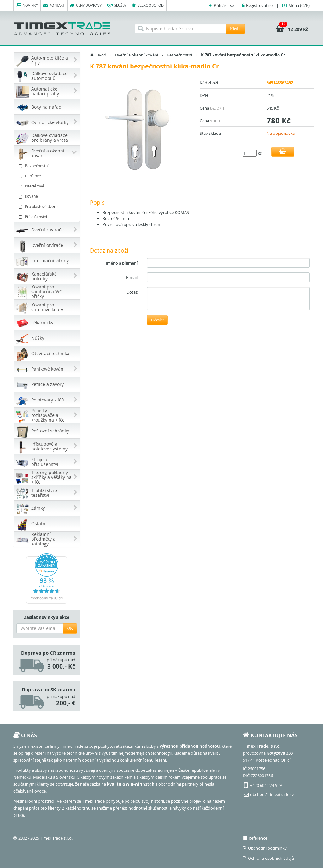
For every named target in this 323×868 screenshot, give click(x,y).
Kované (48, 196)
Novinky (27, 6)
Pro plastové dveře (48, 207)
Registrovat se (259, 5)
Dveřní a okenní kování (137, 55)
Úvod (101, 55)
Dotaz (132, 292)
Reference (255, 838)
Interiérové (48, 186)
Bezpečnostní (48, 166)
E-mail (132, 277)
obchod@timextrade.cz (272, 794)
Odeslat (157, 320)
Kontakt (54, 6)
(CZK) (299, 5)
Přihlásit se (224, 5)
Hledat (235, 29)
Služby (117, 6)
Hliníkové (48, 176)
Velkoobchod (148, 6)
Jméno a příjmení (122, 263)
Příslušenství (48, 217)
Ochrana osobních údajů (268, 858)
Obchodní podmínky (265, 848)
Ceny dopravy (86, 6)
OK (70, 628)
